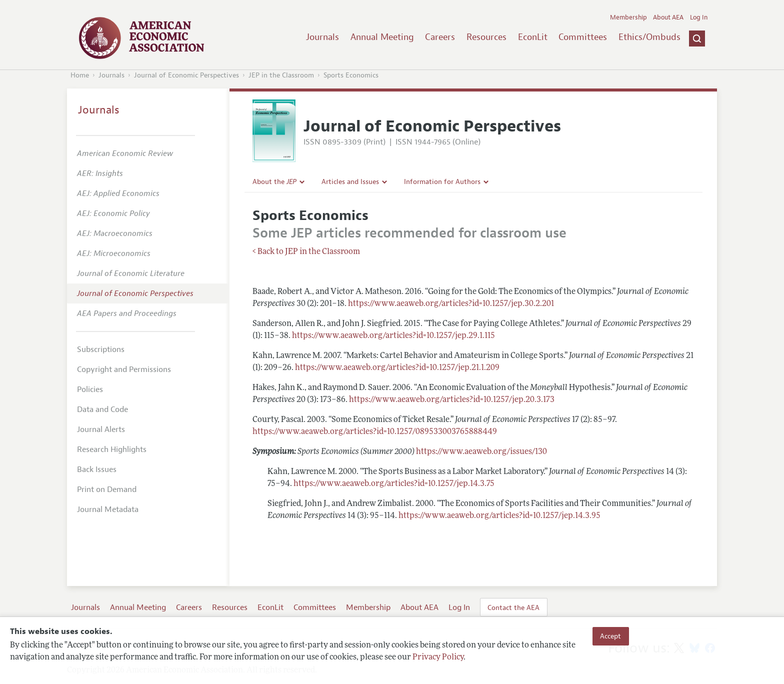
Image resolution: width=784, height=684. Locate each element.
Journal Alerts (101, 429)
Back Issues (97, 469)
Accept (610, 636)
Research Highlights (112, 449)
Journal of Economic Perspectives (186, 75)
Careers (440, 37)
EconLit (533, 37)
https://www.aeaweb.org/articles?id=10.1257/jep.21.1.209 (397, 368)
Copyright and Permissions (124, 369)
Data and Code (102, 409)
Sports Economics (351, 75)
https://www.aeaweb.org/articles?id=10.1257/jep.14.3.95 (499, 516)
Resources (486, 37)
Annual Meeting (382, 37)
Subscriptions (101, 349)
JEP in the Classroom (281, 75)
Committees (583, 37)
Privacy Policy (438, 657)
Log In (699, 17)
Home (80, 75)
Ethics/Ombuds (649, 37)
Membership (628, 17)
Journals (322, 37)
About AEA (668, 17)
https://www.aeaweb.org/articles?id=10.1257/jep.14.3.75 (394, 484)
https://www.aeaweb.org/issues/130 (481, 452)
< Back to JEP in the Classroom (306, 252)
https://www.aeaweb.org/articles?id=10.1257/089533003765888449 (375, 432)
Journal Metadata (108, 509)
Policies (90, 389)
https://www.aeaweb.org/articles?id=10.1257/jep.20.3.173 (452, 400)
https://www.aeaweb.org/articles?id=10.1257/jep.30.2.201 (451, 304)
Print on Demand (107, 489)
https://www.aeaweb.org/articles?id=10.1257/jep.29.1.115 (393, 336)
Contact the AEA (513, 607)
